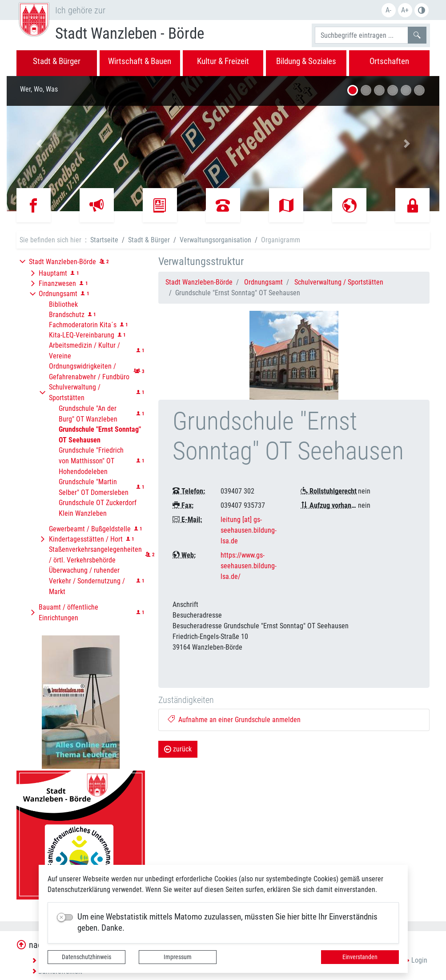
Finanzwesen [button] (57, 283)
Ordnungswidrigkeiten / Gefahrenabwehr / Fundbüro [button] (89, 372)
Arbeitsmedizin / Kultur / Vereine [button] (84, 351)
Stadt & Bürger (149, 240)
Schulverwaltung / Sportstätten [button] (75, 392)
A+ (405, 10)
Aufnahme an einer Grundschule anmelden (234, 720)
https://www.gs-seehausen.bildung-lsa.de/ (249, 566)
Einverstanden (360, 957)
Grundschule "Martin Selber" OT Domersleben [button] (94, 487)
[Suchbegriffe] (362, 35)
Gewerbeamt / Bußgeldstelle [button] (90, 529)
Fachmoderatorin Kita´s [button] (83, 325)
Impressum (178, 957)
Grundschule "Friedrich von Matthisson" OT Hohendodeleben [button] (91, 461)
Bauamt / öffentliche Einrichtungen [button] (68, 612)
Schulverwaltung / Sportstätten (339, 282)
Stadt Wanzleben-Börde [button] (62, 262)
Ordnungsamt (263, 282)
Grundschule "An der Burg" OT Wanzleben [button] (88, 414)
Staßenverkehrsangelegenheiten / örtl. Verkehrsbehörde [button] (95, 555)
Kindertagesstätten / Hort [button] (86, 539)
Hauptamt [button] (53, 273)
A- (388, 10)
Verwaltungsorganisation (215, 240)
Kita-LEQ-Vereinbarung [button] (82, 335)
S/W (422, 10)
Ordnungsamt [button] (58, 294)
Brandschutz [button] (67, 315)
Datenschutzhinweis (86, 957)
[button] (39, 144)
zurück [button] (178, 749)
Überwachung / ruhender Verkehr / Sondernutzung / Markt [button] (87, 581)
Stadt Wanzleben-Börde (199, 282)
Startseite (104, 240)
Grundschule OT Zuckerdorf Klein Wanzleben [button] (98, 508)
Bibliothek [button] (63, 304)
